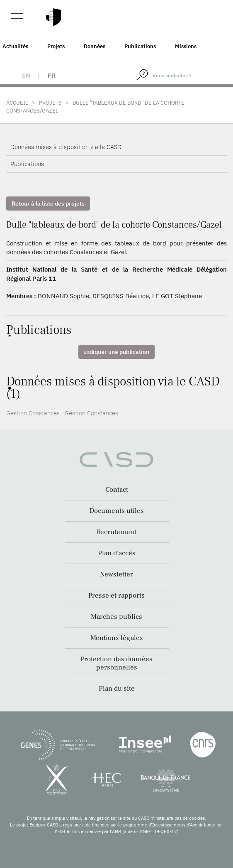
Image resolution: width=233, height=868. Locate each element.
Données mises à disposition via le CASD (66, 147)
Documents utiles (116, 511)
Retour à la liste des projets (48, 204)
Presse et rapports (116, 596)
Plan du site (117, 689)
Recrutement (116, 532)
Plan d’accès (117, 553)
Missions (186, 46)
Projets (56, 46)
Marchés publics (116, 617)
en (26, 75)
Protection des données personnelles (116, 663)
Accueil (17, 103)
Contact (117, 490)
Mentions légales (117, 638)
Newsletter (116, 574)
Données (95, 46)
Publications (140, 46)
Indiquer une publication (116, 352)
